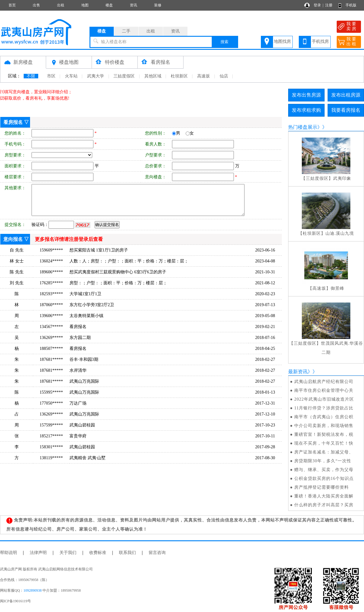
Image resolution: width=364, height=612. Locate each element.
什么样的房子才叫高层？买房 (324, 505)
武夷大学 (96, 76)
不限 (31, 76)
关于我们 (68, 553)
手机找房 (320, 41)
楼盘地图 (69, 62)
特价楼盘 (115, 62)
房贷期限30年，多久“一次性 (323, 461)
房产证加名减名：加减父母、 (324, 452)
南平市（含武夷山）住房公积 (324, 417)
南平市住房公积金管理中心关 (324, 390)
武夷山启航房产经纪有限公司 (324, 382)
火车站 (71, 76)
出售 (36, 5)
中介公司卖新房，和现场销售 (324, 426)
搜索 (224, 42)
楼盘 (109, 5)
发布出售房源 (306, 95)
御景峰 (337, 288)
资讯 (133, 5)
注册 (329, 5)
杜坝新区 (179, 76)
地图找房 (282, 41)
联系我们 (127, 553)
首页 (12, 5)
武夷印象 (342, 178)
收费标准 (98, 553)
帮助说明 (8, 553)
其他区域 (153, 76)
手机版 (351, 5)
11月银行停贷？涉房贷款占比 (324, 408)
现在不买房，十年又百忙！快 (324, 443)
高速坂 (204, 76)
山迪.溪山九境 (340, 233)
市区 (51, 76)
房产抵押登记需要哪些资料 (322, 487)
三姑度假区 (124, 76)
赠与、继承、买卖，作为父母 (324, 470)
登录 (317, 5)
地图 (85, 5)
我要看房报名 (346, 110)
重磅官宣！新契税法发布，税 (324, 434)
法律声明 (38, 553)
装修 (158, 5)
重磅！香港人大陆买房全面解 (324, 496)
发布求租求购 (306, 110)
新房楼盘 (23, 62)
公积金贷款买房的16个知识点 (324, 479)
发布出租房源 (346, 95)
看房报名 (160, 62)
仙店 (224, 76)
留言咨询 (157, 553)
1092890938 (32, 590)
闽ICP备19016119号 (15, 601)
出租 (61, 5)
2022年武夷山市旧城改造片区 (324, 399)
